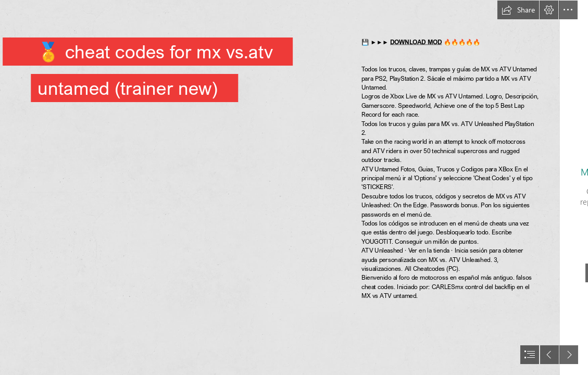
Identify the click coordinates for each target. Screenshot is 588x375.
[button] (518, 10)
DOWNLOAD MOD (416, 42)
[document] (294, 187)
